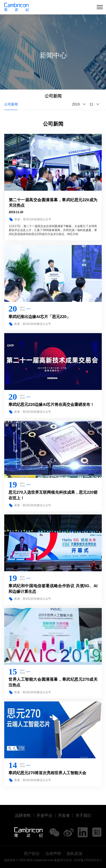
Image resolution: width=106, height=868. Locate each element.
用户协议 (32, 854)
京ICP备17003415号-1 (88, 860)
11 (91, 104)
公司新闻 (11, 104)
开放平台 (44, 815)
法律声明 (53, 854)
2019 (76, 104)
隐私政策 (75, 854)
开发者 (64, 815)
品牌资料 (23, 815)
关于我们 (83, 815)
